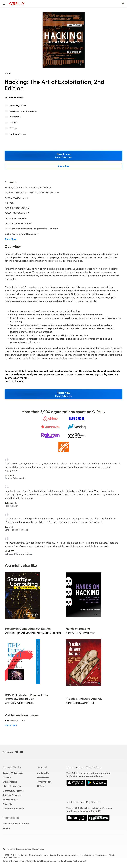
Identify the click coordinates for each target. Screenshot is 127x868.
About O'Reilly (12, 767)
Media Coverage (12, 786)
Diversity (7, 804)
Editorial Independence (45, 861)
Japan (6, 828)
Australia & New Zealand (16, 824)
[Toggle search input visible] (123, 4)
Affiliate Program (12, 795)
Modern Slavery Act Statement (72, 861)
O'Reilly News (10, 782)
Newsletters (43, 777)
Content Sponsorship (14, 808)
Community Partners (14, 791)
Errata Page (11, 725)
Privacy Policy (44, 782)
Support (42, 767)
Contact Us (43, 773)
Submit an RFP (10, 800)
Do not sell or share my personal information (23, 849)
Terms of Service (10, 861)
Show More (11, 239)
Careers (7, 777)
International (11, 818)
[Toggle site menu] (4, 4)
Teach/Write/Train (13, 773)
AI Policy (41, 786)
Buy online (64, 166)
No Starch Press (18, 134)
